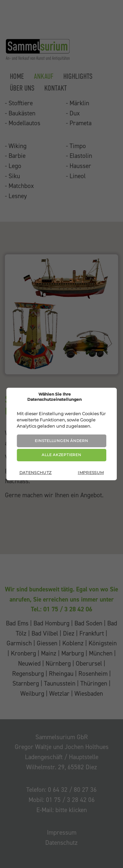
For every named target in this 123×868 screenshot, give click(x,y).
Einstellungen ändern (61, 441)
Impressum (91, 473)
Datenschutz (36, 473)
